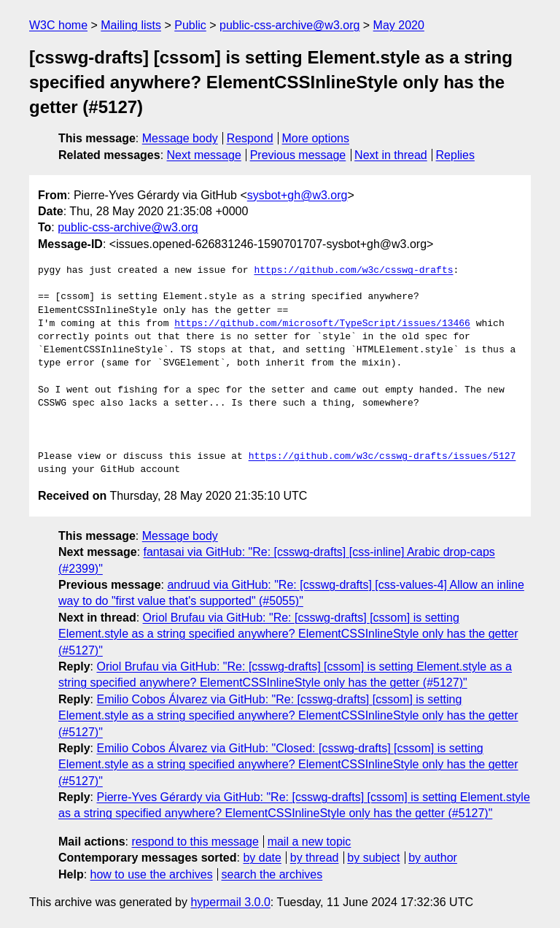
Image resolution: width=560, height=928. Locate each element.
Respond (250, 138)
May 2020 (399, 25)
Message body (180, 138)
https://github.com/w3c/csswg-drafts (353, 271)
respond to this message (195, 842)
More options (316, 138)
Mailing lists (131, 25)
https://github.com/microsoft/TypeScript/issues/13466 (322, 324)
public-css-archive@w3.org (289, 25)
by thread (315, 858)
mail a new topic (310, 842)
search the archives (272, 874)
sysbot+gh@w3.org (297, 195)
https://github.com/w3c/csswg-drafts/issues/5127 (382, 457)
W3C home (58, 25)
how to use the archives (152, 874)
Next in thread (391, 155)
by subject (373, 858)
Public (190, 25)
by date (262, 858)
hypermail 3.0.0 (230, 902)
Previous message (298, 155)
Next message (204, 155)
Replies (455, 155)
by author (433, 858)
